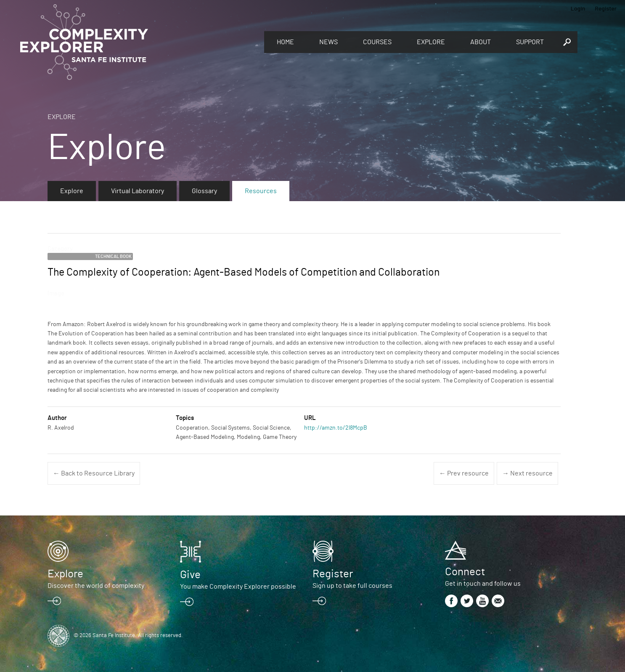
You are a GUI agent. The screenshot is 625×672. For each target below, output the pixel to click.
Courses (377, 42)
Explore (431, 42)
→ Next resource (527, 473)
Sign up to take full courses (352, 586)
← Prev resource (464, 473)
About (481, 42)
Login (578, 8)
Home (285, 42)
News (328, 42)
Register (606, 8)
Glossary (204, 191)
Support (530, 42)
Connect (465, 572)
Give (190, 575)
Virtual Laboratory (138, 191)
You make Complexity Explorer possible (238, 587)
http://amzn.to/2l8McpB (336, 428)
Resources (261, 191)
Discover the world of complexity (96, 586)
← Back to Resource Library (94, 473)
